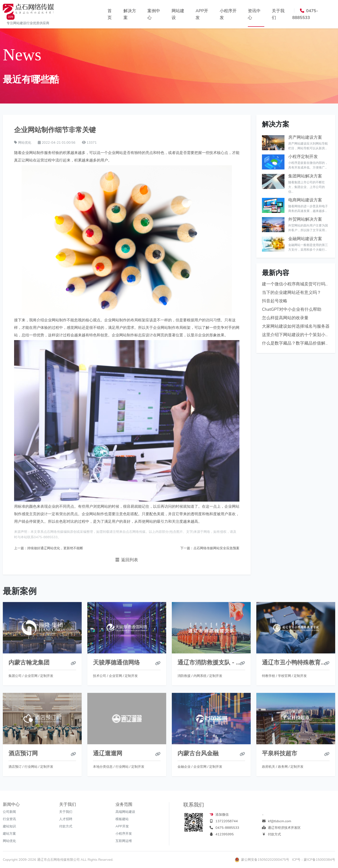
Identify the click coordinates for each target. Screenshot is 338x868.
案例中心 (154, 14)
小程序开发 (228, 14)
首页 (110, 14)
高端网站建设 (125, 812)
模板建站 (122, 819)
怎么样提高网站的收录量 (285, 318)
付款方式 (66, 826)
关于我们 (278, 14)
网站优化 (9, 841)
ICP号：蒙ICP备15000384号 (314, 860)
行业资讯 (9, 819)
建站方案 (9, 833)
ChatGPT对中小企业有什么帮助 (292, 310)
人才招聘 (66, 819)
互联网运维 (124, 841)
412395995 (225, 834)
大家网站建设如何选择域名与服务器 (296, 326)
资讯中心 (254, 14)
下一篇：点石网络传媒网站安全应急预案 (210, 548)
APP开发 (202, 14)
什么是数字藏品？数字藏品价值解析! (296, 343)
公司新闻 (9, 812)
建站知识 (9, 826)
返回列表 (127, 560)
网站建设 (178, 14)
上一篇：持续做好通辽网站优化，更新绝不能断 (49, 548)
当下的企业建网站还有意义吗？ (292, 293)
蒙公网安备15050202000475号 (263, 860)
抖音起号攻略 (275, 301)
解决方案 (130, 14)
